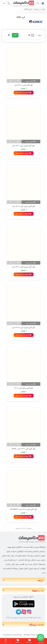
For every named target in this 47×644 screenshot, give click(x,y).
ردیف (38, 35)
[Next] (9, 35)
